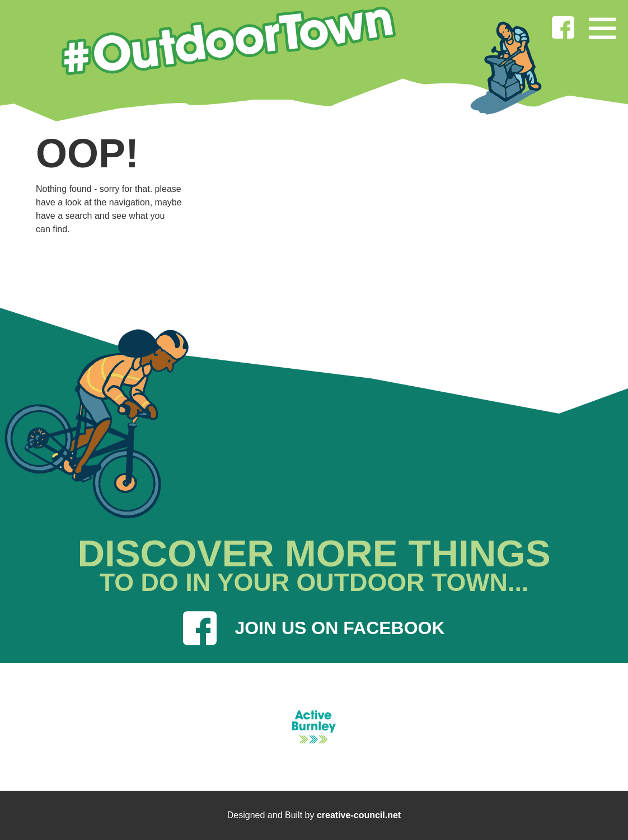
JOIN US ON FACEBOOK (314, 628)
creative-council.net (359, 815)
